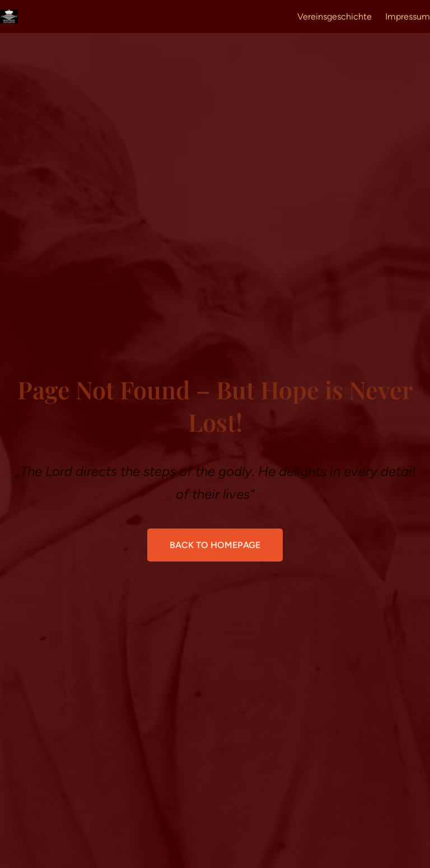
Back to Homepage (215, 545)
